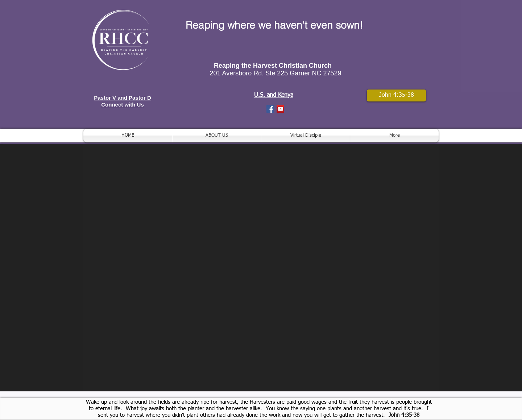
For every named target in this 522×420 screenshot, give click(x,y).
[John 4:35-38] (396, 95)
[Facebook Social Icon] (270, 109)
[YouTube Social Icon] (280, 109)
